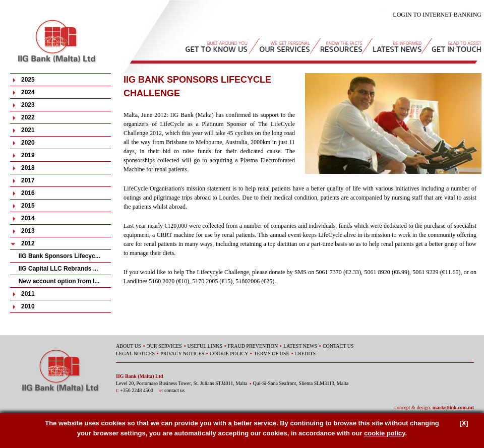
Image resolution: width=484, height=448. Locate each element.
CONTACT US (338, 346)
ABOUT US (129, 346)
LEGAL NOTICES (135, 354)
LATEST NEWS (300, 346)
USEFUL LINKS (205, 346)
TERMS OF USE (271, 354)
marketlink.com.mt (453, 407)
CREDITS (306, 354)
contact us (174, 390)
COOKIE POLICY (229, 354)
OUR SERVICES (164, 346)
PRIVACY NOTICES (182, 354)
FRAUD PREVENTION (253, 346)
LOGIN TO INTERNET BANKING (437, 15)
